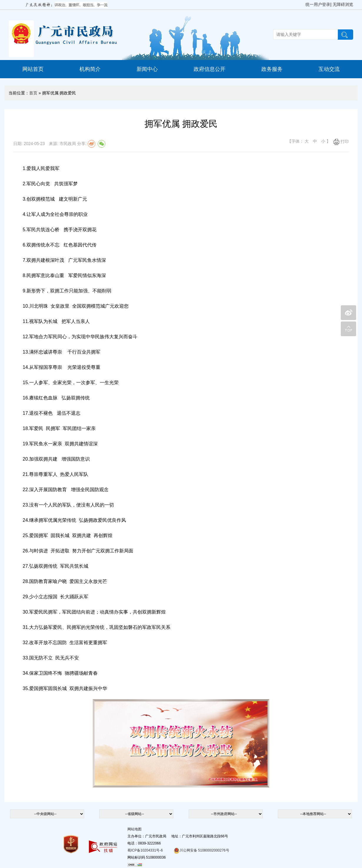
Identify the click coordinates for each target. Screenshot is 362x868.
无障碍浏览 (343, 4)
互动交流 (329, 69)
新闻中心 (147, 69)
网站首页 (33, 69)
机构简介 (90, 69)
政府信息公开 (210, 69)
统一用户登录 (318, 4)
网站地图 (134, 829)
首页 (33, 93)
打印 (341, 141)
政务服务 (272, 69)
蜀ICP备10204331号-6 (145, 850)
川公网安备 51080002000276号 (201, 850)
